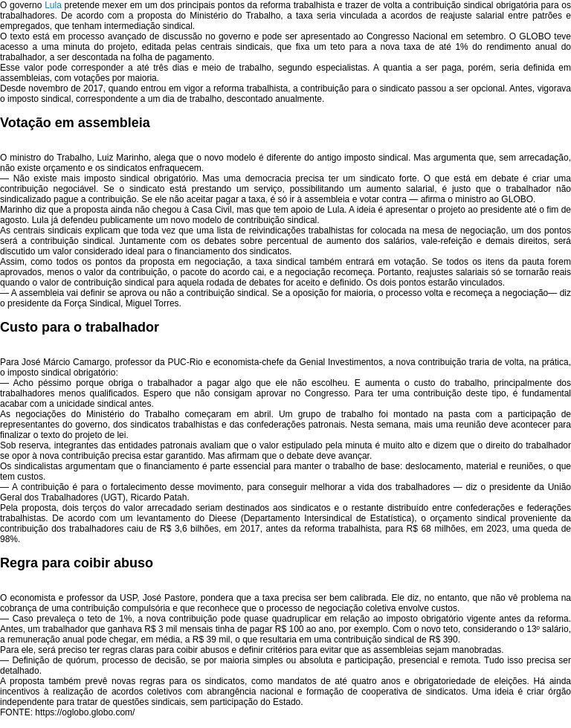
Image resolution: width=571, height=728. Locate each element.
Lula (53, 5)
